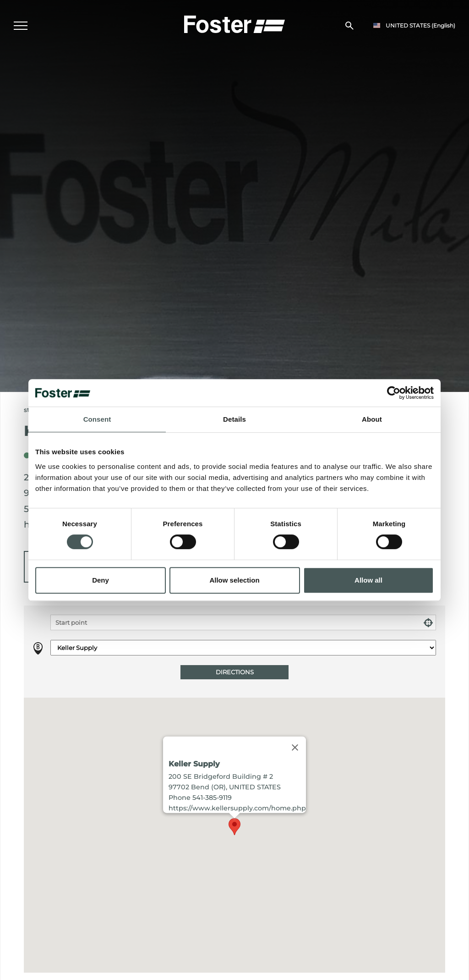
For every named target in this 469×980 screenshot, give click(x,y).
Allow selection (234, 580)
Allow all (368, 580)
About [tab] (372, 419)
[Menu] (21, 26)
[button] (234, 827)
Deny (101, 580)
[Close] (295, 747)
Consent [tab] (97, 419)
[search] (349, 26)
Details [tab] (234, 419)
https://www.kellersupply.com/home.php (237, 808)
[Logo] (234, 23)
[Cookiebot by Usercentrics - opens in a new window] (394, 393)
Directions (235, 672)
